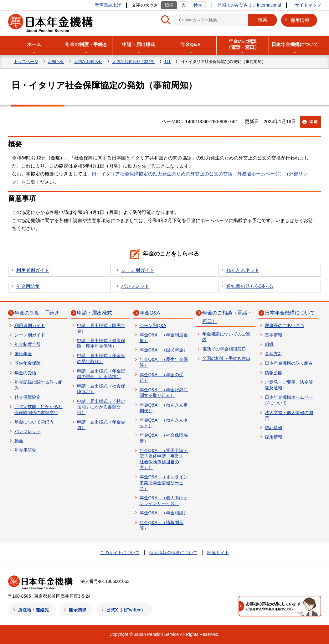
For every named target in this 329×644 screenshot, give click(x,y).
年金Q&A (150, 313)
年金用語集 (28, 286)
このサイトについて (120, 553)
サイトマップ (308, 5)
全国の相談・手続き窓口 (226, 358)
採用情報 (300, 20)
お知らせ (56, 62)
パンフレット (135, 286)
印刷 (313, 122)
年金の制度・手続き (37, 313)
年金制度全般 (28, 344)
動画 (19, 441)
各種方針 (274, 354)
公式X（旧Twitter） (126, 610)
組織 (269, 344)
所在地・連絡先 (33, 610)
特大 (198, 5)
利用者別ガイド (33, 270)
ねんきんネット (243, 270)
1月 (167, 62)
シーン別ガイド (138, 270)
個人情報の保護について (173, 553)
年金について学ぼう (34, 422)
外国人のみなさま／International (249, 5)
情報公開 (274, 373)
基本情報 (274, 335)
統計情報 (274, 428)
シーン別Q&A (153, 325)
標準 (169, 5)
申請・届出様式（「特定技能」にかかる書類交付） (101, 407)
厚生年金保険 (28, 363)
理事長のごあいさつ (285, 325)
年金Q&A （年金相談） (164, 513)
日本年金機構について (290, 313)
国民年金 (23, 354)
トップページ (26, 62)
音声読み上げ (108, 5)
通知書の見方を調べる (250, 286)
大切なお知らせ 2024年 (134, 62)
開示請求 (78, 610)
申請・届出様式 (95, 313)
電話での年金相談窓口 (224, 349)
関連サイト (218, 553)
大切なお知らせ (88, 62)
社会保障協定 (28, 397)
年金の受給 (25, 373)
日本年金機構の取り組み (289, 363)
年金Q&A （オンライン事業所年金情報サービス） (164, 482)
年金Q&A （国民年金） (164, 350)
